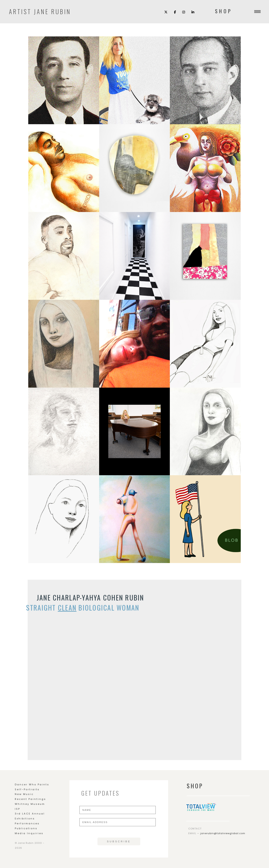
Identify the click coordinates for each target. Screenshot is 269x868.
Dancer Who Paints (32, 784)
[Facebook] (175, 12)
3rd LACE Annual (30, 814)
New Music (24, 794)
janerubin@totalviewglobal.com (223, 833)
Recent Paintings (30, 799)
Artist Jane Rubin (40, 11)
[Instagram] (184, 12)
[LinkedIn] (193, 12)
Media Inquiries (29, 833)
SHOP (224, 11)
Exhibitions (25, 819)
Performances (27, 823)
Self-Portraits (27, 789)
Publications (26, 828)
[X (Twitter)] (166, 12)
